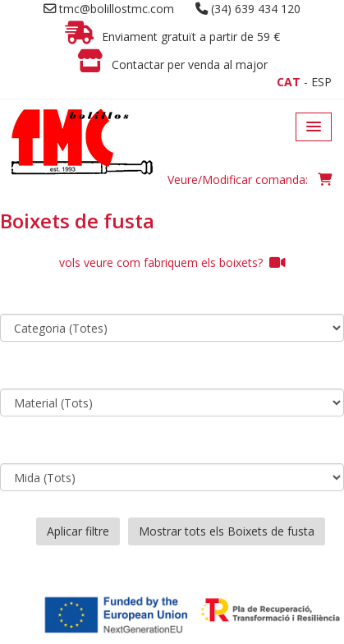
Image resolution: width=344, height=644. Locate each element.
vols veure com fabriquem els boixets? (172, 262)
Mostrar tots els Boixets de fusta (227, 531)
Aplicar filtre (78, 531)
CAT (289, 82)
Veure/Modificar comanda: (250, 179)
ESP (321, 82)
